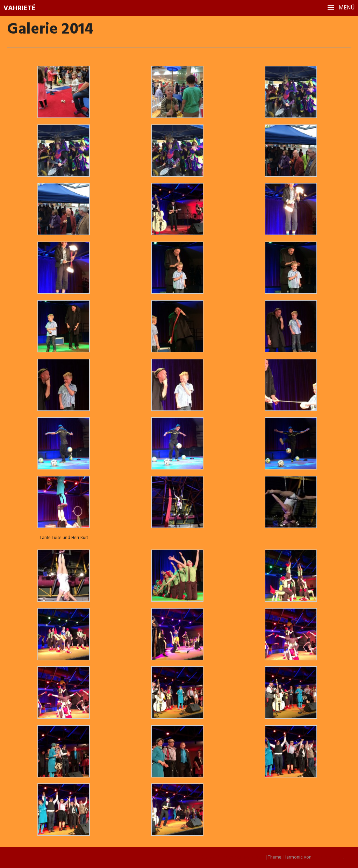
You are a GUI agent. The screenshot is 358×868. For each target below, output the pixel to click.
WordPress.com (328, 857)
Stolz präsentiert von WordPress (233, 857)
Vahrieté (20, 8)
